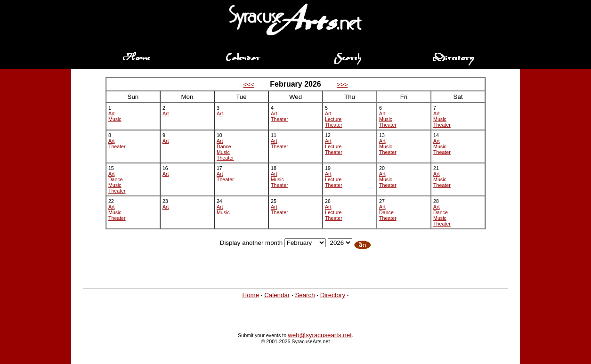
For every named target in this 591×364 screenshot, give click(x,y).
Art (112, 113)
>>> (342, 85)
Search (305, 295)
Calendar (277, 295)
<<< (249, 85)
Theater (279, 119)
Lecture (333, 119)
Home (251, 295)
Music (115, 119)
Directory (333, 295)
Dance (224, 146)
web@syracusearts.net (320, 335)
